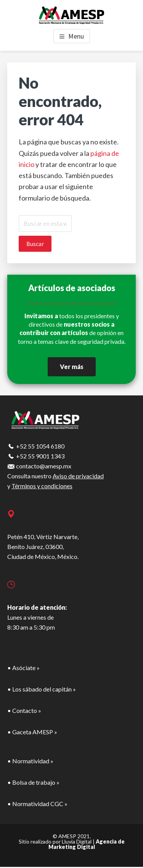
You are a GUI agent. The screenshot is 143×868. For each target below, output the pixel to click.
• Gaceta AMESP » (32, 732)
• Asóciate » (23, 668)
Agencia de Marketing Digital (87, 844)
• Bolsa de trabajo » (33, 782)
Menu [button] (76, 36)
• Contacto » (24, 710)
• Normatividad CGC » (37, 804)
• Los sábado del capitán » (42, 689)
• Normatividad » (30, 761)
